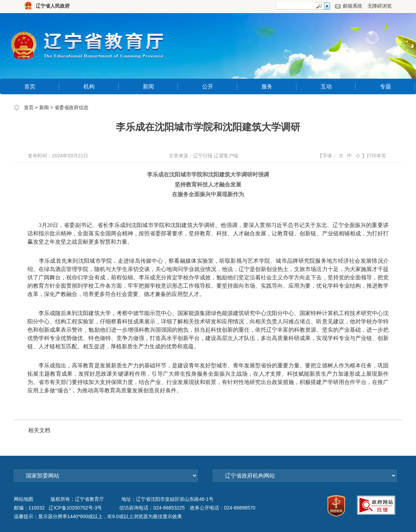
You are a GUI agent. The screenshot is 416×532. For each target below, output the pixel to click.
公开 (208, 86)
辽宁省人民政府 (53, 6)
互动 (326, 86)
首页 (30, 86)
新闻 (148, 86)
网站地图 (24, 499)
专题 (385, 86)
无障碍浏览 (380, 6)
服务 (267, 86)
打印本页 (376, 156)
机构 (89, 86)
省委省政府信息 (71, 107)
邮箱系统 (353, 6)
